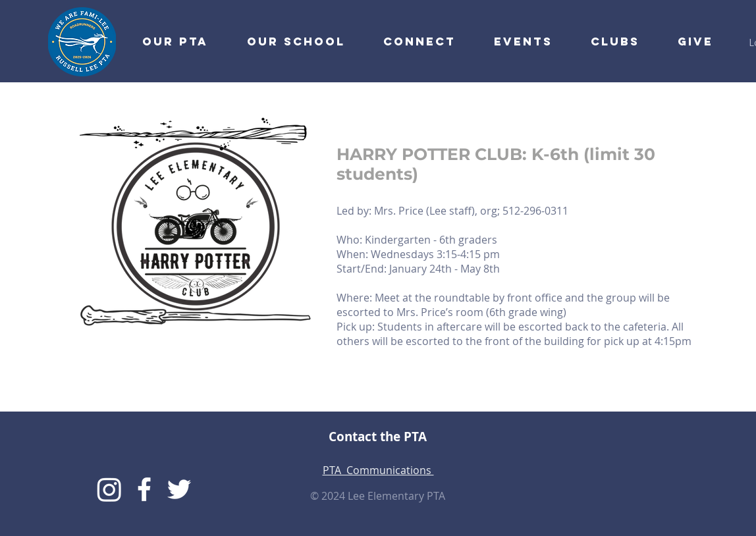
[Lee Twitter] (179, 489)
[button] (410, 41)
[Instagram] (109, 489)
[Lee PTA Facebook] (144, 489)
